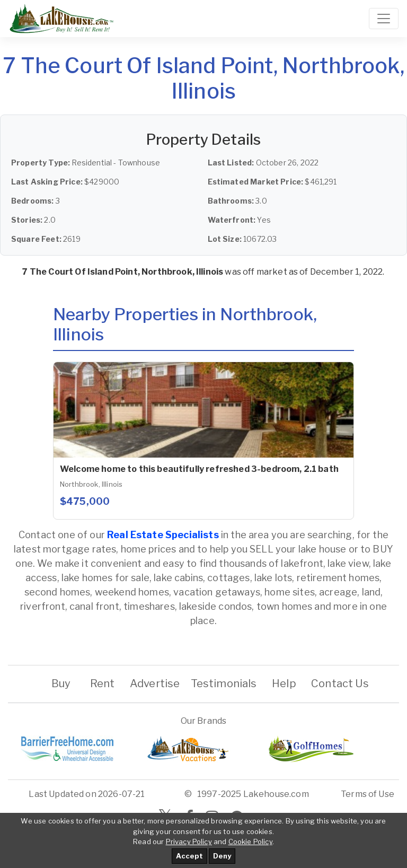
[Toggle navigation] (384, 19)
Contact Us (340, 683)
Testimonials (224, 683)
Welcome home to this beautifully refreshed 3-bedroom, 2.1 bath (199, 469)
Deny (222, 856)
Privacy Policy (189, 841)
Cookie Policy (250, 841)
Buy (61, 683)
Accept (189, 856)
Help (284, 683)
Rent (103, 683)
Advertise (155, 683)
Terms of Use (368, 794)
